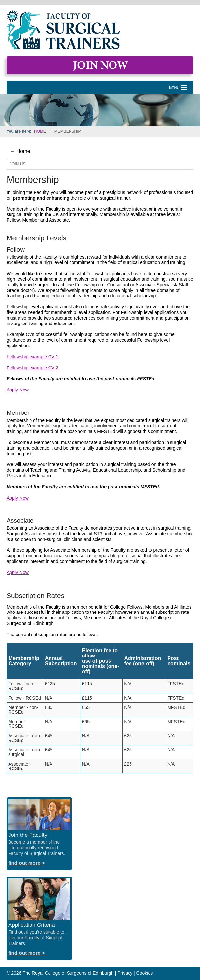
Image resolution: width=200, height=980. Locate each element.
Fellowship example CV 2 (32, 368)
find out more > (27, 863)
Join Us (18, 164)
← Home (20, 151)
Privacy (125, 973)
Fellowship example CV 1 (32, 357)
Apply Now (18, 390)
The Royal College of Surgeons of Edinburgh (68, 973)
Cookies (145, 973)
